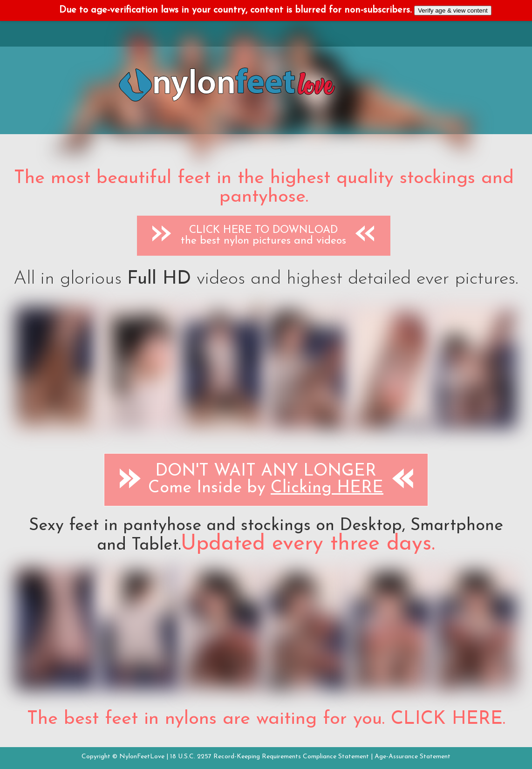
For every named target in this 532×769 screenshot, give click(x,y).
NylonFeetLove (142, 757)
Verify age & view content (453, 10)
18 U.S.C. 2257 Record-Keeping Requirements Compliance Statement (269, 757)
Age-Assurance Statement (413, 757)
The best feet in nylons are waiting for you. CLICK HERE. (266, 719)
